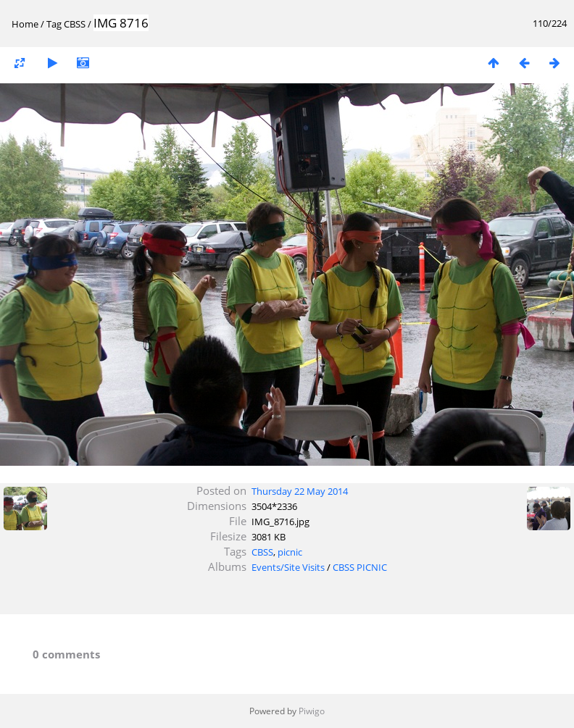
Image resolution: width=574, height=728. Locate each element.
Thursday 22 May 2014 (300, 491)
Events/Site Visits (288, 567)
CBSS (75, 24)
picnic (290, 552)
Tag (54, 24)
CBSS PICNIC (360, 567)
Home (25, 24)
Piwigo (312, 711)
